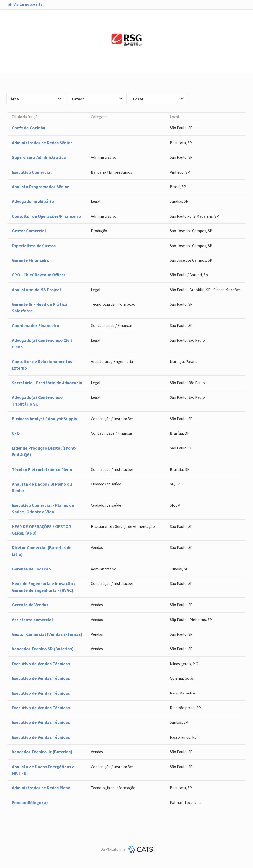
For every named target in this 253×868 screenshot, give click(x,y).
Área (36, 99)
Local (158, 99)
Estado (97, 99)
